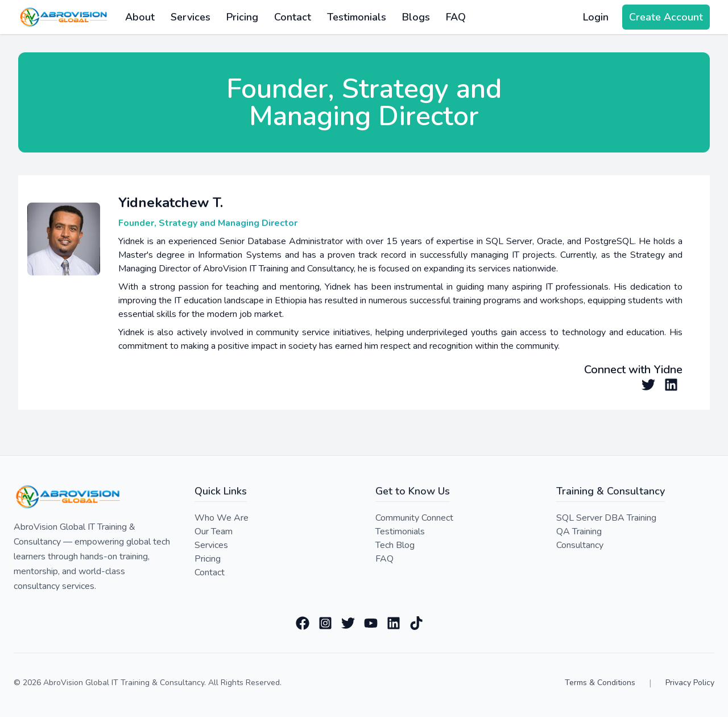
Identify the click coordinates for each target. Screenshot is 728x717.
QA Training (579, 531)
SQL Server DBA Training (606, 518)
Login (596, 17)
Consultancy (580, 545)
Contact (293, 17)
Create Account (666, 17)
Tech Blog (395, 545)
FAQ (456, 17)
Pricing (242, 17)
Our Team (214, 531)
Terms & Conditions (600, 683)
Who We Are (222, 518)
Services (211, 545)
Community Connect (414, 518)
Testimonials (357, 17)
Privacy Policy (690, 683)
